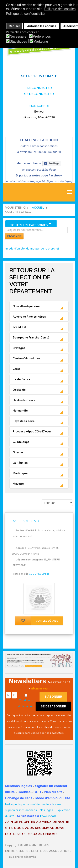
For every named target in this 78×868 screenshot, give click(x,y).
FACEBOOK (48, 816)
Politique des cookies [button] (60, 9)
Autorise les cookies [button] (42, 26)
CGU (37, 792)
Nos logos (46, 810)
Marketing (41, 42)
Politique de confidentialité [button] (25, 14)
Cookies (24, 792)
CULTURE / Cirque (39, 574)
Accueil (38, 208)
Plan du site (53, 792)
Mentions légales (19, 786)
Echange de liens (19, 798)
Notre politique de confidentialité (27, 804)
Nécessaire (18, 37)
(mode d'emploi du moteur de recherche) (32, 249)
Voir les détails (47, 621)
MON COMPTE (39, 106)
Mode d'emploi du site (53, 798)
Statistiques (18, 42)
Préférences (42, 37)
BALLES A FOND (25, 521)
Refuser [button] (14, 26)
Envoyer (14, 236)
